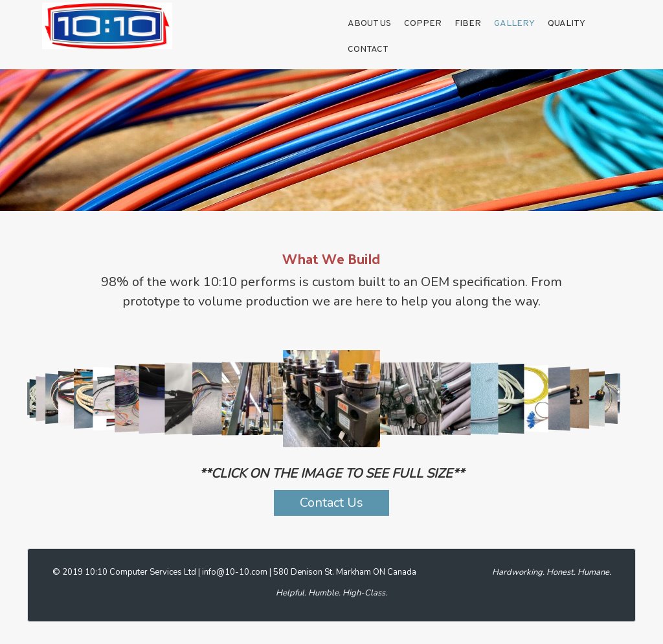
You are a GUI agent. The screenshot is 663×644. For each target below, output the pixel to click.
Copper (423, 24)
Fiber (468, 24)
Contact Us (331, 503)
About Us (369, 24)
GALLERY (514, 24)
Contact (368, 50)
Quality (567, 24)
